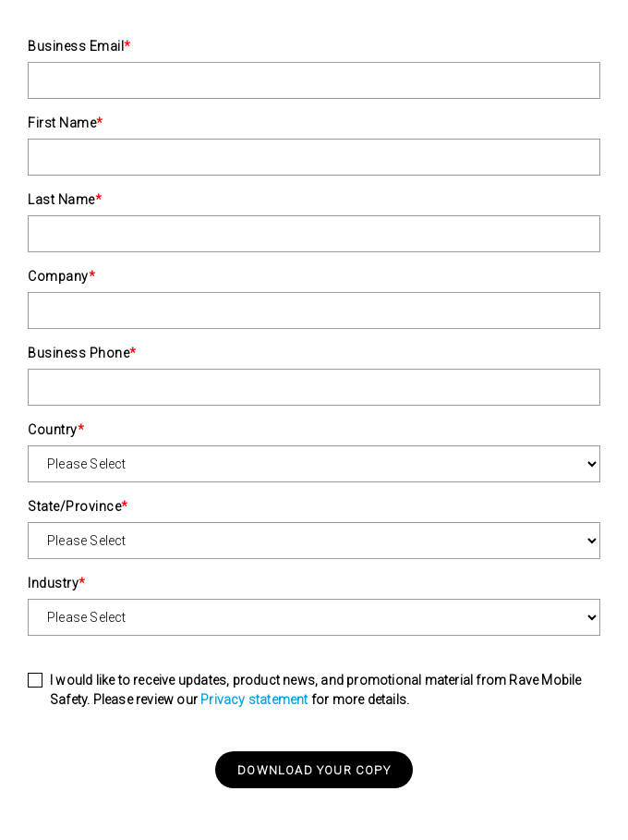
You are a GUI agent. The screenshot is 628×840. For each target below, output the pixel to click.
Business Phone (82, 353)
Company (61, 276)
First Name (66, 123)
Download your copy (314, 770)
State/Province (78, 506)
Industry (57, 583)
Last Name (65, 200)
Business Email (79, 46)
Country (56, 430)
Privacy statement (254, 700)
